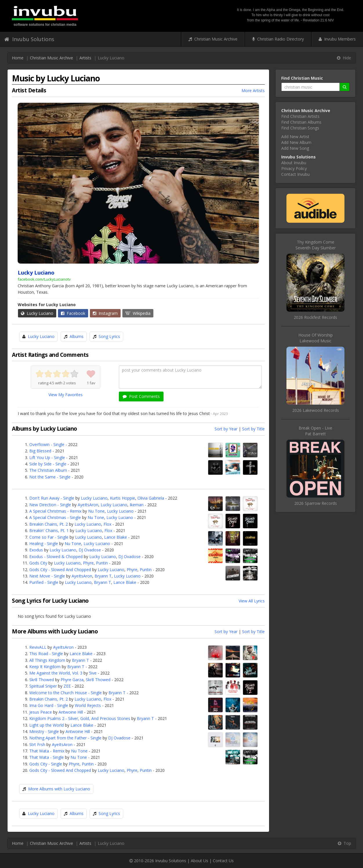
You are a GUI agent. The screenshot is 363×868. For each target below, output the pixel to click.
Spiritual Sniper (43, 686)
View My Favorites (66, 395)
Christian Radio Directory (278, 39)
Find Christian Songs (300, 128)
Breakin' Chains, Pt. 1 (49, 530)
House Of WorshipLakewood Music (316, 338)
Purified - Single (44, 582)
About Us (199, 861)
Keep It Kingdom (45, 667)
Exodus (36, 550)
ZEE (67, 686)
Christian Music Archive (213, 39)
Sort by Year (226, 429)
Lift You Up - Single (47, 457)
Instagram (105, 313)
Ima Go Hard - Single (49, 705)
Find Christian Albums (301, 122)
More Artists (253, 91)
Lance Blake (116, 537)
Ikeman (137, 505)
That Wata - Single (47, 757)
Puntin (102, 563)
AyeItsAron (88, 505)
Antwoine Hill (71, 712)
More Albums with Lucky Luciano (59, 789)
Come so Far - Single (49, 537)
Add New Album (296, 142)
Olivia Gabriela (151, 498)
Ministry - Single (44, 731)
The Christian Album (48, 470)
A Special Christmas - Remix (55, 511)
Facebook (73, 313)
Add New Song (295, 148)
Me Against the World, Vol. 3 (56, 673)
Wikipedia (138, 313)
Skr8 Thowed (42, 680)
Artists (85, 58)
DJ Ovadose (90, 550)
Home (18, 58)
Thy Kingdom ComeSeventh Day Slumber (316, 245)
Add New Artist (295, 137)
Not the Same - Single (50, 477)
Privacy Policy (294, 168)
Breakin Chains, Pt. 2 (49, 524)
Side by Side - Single (48, 464)
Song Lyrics (109, 336)
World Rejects (88, 705)
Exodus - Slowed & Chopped (56, 557)
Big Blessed (40, 451)
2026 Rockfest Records (315, 317)
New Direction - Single (50, 505)
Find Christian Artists (300, 116)
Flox (107, 524)
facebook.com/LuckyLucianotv (44, 279)
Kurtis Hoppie (122, 498)
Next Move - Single (47, 576)
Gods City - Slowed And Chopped (60, 570)
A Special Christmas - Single (55, 517)
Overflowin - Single (47, 444)
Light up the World (47, 725)
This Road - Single (46, 654)
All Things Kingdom (47, 660)
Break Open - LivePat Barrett (315, 431)
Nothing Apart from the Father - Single (65, 738)
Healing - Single (44, 543)
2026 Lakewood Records (316, 410)
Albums (77, 336)
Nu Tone (96, 511)
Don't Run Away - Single (52, 498)
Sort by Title (253, 429)
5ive (93, 673)
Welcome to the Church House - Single (66, 693)
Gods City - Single (46, 764)
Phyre (88, 563)
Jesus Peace (41, 712)
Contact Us (223, 861)
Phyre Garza (72, 680)
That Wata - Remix (47, 751)
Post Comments (141, 396)
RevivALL (38, 647)
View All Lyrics (252, 601)
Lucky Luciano (37, 313)
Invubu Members (337, 39)
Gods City (38, 563)
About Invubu (294, 163)
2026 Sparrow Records (316, 503)
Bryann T (103, 576)
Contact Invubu (295, 174)
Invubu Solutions (29, 39)
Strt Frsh (37, 744)
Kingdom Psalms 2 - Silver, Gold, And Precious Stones (80, 718)
